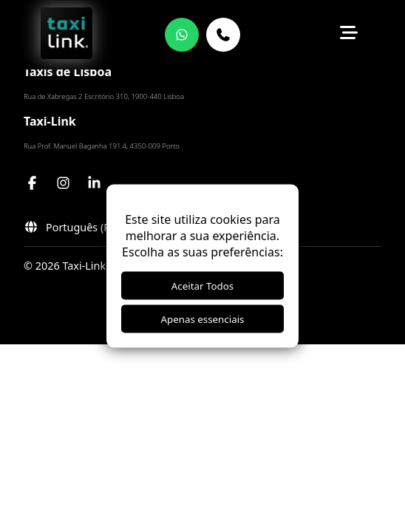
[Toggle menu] (349, 35)
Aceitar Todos (202, 286)
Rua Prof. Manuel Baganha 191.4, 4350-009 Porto (102, 146)
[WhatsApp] (182, 35)
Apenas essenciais (203, 319)
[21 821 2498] (223, 35)
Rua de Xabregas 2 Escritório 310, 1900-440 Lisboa (104, 96)
